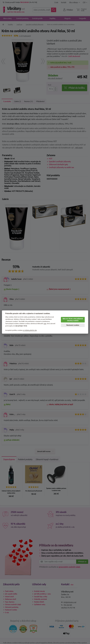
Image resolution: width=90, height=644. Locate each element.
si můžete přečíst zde (30, 330)
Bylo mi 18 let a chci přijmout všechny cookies (73, 320)
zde (45, 324)
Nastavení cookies (73, 325)
